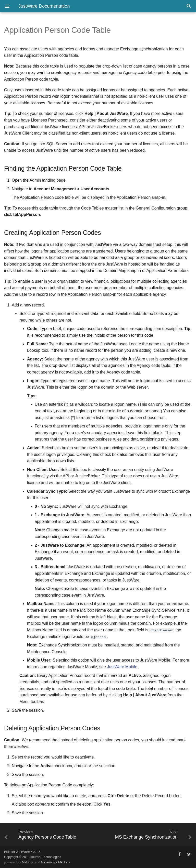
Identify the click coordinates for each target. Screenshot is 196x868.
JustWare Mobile (122, 667)
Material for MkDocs (55, 862)
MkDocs (28, 862)
